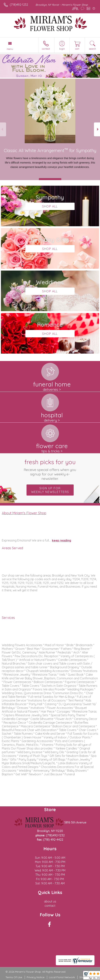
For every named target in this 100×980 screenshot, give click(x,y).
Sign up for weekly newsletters (50, 490)
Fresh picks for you (50, 470)
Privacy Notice (36, 977)
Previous (3, 129)
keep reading (62, 540)
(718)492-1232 (19, 5)
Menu (10, 49)
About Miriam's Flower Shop (24, 513)
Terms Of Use (14, 977)
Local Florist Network (62, 977)
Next (97, 129)
